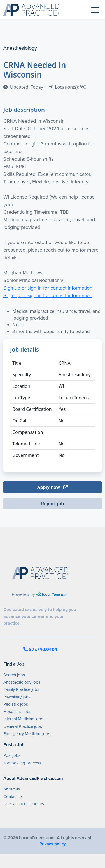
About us (12, 789)
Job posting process (22, 763)
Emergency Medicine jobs (27, 734)
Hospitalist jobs (17, 712)
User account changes (24, 804)
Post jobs (12, 755)
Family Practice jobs (21, 689)
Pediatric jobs (16, 704)
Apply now (53, 487)
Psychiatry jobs (17, 697)
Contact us (13, 796)
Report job (53, 504)
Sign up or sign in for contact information (48, 288)
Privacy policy (53, 844)
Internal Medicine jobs (23, 719)
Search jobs (14, 675)
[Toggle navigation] (95, 10)
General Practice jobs (23, 726)
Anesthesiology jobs (22, 682)
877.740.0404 (40, 649)
